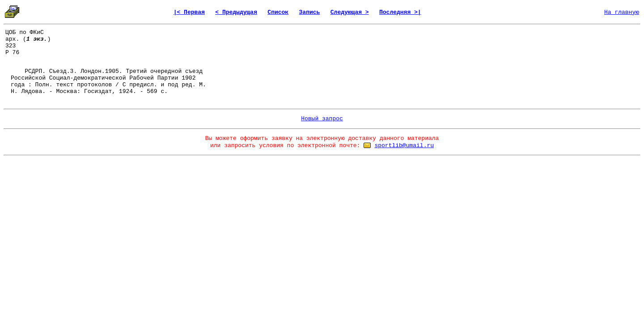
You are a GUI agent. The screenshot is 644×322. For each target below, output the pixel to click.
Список (278, 12)
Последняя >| (400, 12)
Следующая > (350, 12)
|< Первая (189, 12)
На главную (622, 12)
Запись (310, 12)
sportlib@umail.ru (404, 146)
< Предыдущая (236, 12)
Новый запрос (322, 119)
